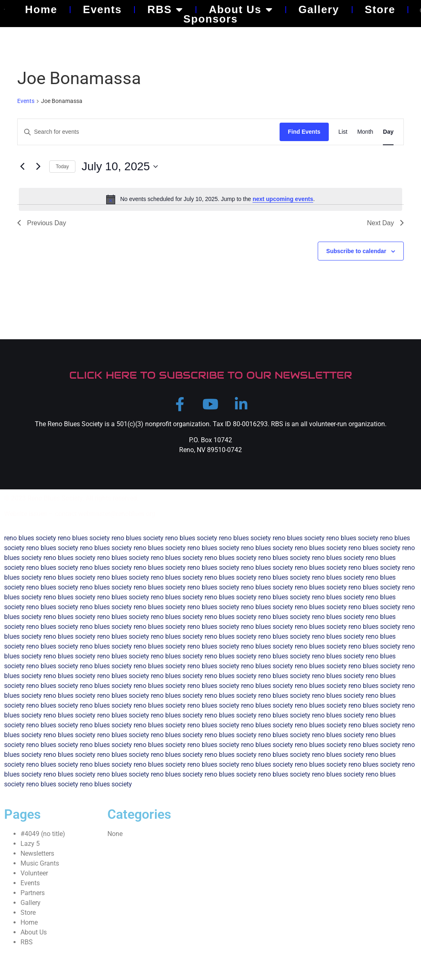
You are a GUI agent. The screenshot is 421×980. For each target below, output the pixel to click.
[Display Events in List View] (343, 132)
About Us (241, 9)
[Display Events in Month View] (365, 132)
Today (62, 167)
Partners (33, 897)
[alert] (210, 199)
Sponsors (210, 19)
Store (380, 9)
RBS (165, 9)
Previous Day (42, 223)
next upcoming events (283, 199)
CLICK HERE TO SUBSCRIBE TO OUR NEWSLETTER (211, 375)
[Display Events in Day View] (388, 132)
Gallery (319, 9)
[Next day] (38, 167)
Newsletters (37, 858)
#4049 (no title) (43, 838)
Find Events (304, 132)
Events (102, 9)
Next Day (385, 223)
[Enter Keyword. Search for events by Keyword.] (149, 132)
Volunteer (34, 877)
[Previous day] (22, 167)
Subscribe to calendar (356, 251)
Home (41, 9)
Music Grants (40, 867)
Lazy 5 (30, 848)
